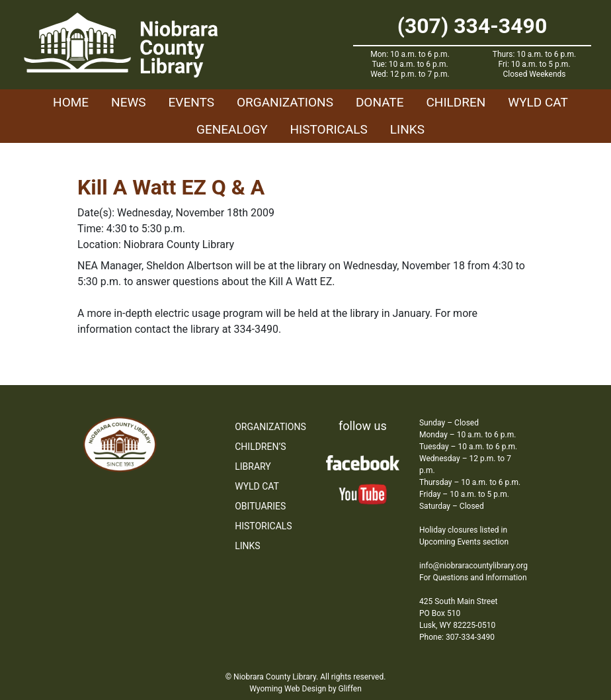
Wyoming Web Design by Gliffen (305, 689)
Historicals (329, 129)
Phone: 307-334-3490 (457, 637)
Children (456, 102)
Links (407, 129)
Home (71, 102)
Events (191, 102)
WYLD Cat (538, 102)
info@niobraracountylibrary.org (473, 566)
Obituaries (260, 506)
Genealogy (232, 129)
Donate (380, 102)
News (129, 102)
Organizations (285, 102)
